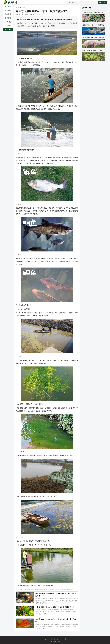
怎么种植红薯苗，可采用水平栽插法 (93, 12)
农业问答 (8, 29)
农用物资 (8, 26)
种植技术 (8, 18)
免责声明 (58, 641)
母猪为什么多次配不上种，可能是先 (93, 38)
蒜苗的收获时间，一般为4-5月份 (92, 51)
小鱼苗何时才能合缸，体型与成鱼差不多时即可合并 (55, 607)
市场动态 (8, 22)
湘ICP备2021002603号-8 (60, 639)
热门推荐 (8, 7)
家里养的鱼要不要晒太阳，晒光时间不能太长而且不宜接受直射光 (56, 595)
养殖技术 (8, 14)
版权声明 (52, 641)
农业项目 (8, 10)
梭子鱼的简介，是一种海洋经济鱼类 (93, 25)
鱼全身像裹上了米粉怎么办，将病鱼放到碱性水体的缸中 (56, 621)
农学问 (18, 7)
